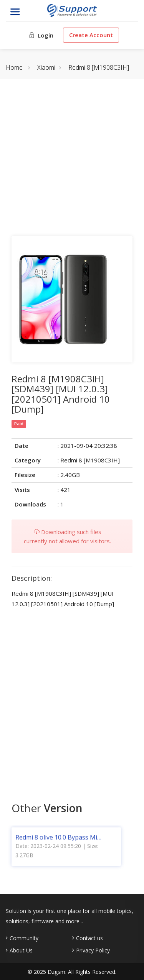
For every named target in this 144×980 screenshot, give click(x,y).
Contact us (89, 938)
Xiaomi (46, 67)
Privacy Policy (93, 951)
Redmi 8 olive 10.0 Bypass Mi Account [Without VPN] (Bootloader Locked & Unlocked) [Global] (62, 839)
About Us (21, 951)
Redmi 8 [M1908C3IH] (99, 67)
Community (24, 938)
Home (14, 67)
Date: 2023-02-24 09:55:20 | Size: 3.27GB (57, 853)
